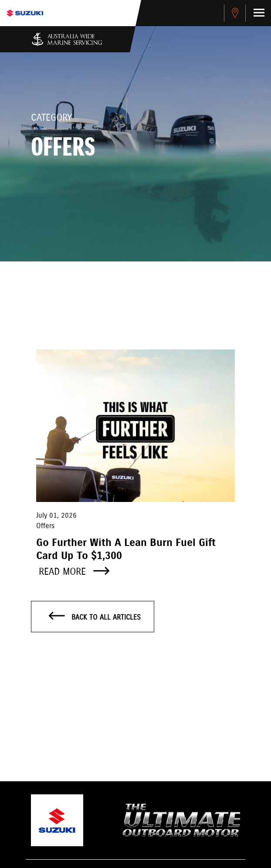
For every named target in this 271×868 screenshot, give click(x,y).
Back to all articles (95, 617)
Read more (74, 572)
